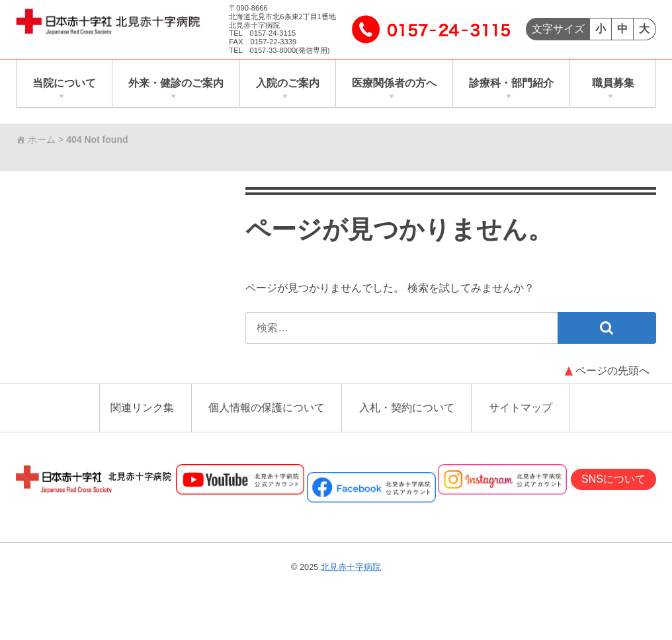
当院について (64, 83)
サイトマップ (521, 408)
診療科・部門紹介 (511, 83)
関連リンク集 (142, 408)
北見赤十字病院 (351, 567)
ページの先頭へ (612, 371)
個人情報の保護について (267, 408)
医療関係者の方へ (394, 83)
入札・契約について (407, 408)
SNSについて (613, 479)
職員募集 (613, 83)
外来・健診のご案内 (176, 83)
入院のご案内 (288, 83)
